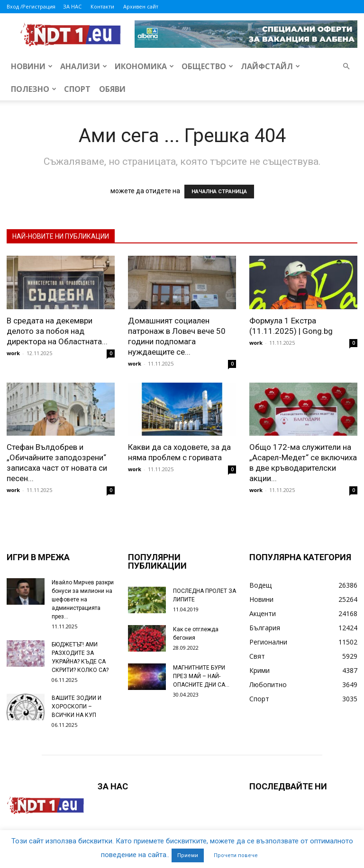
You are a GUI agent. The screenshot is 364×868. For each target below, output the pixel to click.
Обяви (112, 89)
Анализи (84, 66)
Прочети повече (236, 855)
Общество (207, 66)
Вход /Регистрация (31, 6)
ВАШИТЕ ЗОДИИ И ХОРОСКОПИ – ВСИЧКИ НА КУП (77, 707)
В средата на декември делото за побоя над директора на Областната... (57, 331)
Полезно (34, 89)
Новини (32, 66)
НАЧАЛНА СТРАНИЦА (219, 192)
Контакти (102, 6)
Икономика (144, 66)
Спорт (77, 89)
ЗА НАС (72, 6)
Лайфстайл (270, 66)
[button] (346, 67)
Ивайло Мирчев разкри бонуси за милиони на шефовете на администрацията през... (83, 600)
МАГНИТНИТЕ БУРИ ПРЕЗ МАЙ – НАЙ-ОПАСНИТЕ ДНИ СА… (201, 676)
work (13, 353)
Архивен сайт (141, 6)
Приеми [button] (188, 855)
